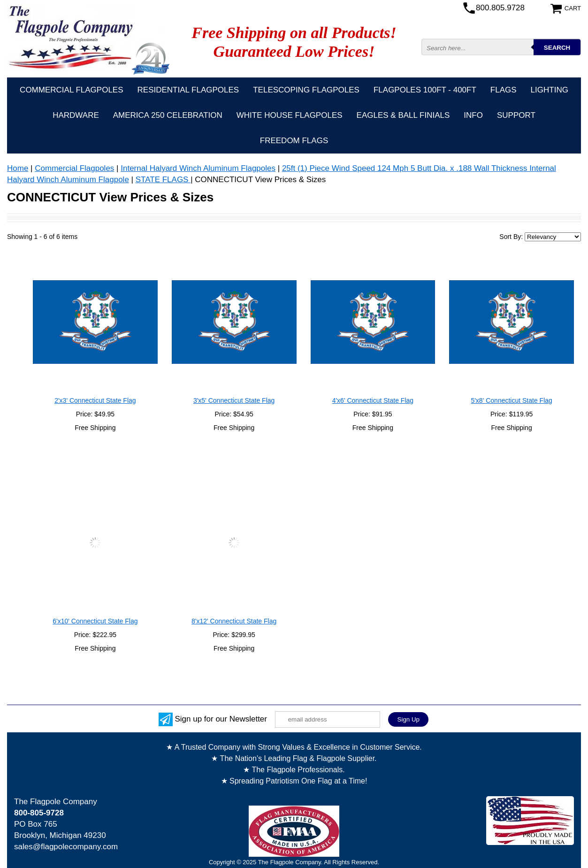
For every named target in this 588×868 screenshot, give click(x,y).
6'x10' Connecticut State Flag (95, 621)
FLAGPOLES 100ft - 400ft (425, 90)
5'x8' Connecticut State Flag (511, 400)
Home (18, 168)
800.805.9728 (500, 8)
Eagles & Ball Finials (403, 115)
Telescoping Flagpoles (306, 90)
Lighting (550, 90)
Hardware (76, 115)
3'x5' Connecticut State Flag (234, 400)
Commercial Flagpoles (71, 90)
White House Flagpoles (290, 115)
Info (473, 115)
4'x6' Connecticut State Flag (373, 400)
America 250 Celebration (168, 115)
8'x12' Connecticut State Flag (234, 621)
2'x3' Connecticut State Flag (95, 400)
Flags (504, 90)
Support (516, 115)
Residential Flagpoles (188, 90)
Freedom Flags (294, 141)
